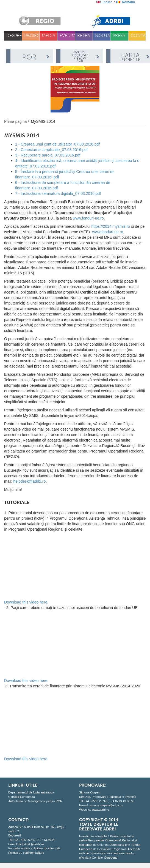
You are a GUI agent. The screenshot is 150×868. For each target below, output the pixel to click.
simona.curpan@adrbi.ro (106, 805)
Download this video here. (26, 602)
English (107, 2)
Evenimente (67, 36)
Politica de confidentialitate (26, 853)
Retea (84, 36)
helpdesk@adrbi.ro (29, 481)
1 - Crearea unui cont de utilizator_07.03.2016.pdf (57, 144)
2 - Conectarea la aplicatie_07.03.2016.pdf (51, 150)
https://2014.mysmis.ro (111, 226)
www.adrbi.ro (101, 810)
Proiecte (32, 36)
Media (48, 36)
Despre (14, 36)
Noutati (103, 36)
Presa (119, 36)
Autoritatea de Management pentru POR (35, 801)
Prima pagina (16, 121)
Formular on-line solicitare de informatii (34, 848)
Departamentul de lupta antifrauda (31, 792)
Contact (138, 36)
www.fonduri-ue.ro (88, 218)
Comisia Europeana (22, 797)
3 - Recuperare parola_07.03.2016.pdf (48, 155)
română (128, 2)
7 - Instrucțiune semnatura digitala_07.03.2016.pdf (58, 193)
